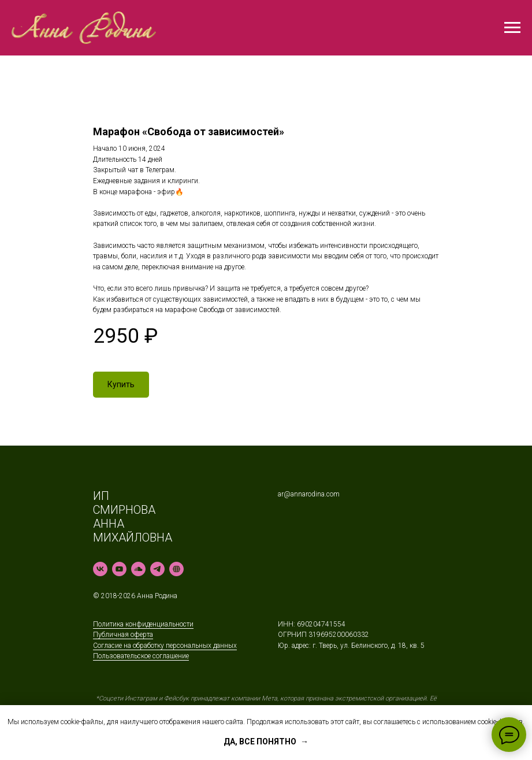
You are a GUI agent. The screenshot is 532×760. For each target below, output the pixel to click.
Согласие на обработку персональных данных (165, 646)
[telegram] (157, 569)
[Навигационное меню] (512, 28)
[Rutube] (176, 569)
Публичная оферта (123, 635)
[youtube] (119, 569)
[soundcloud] (138, 569)
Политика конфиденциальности (143, 624)
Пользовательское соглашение (141, 656)
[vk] (100, 569)
